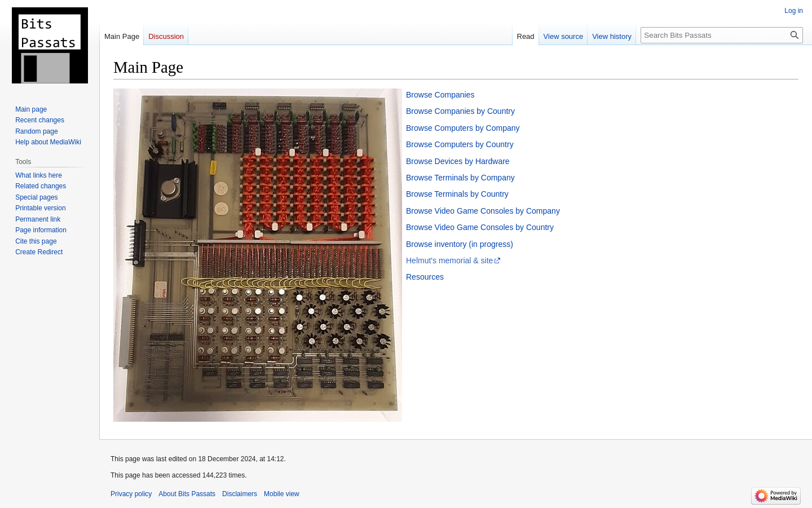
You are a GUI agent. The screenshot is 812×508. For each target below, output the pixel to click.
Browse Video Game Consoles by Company (483, 211)
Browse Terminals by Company (460, 178)
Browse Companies (440, 95)
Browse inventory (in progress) (460, 244)
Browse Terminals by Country (457, 194)
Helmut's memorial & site (449, 260)
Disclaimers (240, 494)
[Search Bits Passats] (722, 35)
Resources (425, 277)
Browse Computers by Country (460, 144)
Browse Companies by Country (460, 111)
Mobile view (282, 494)
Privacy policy (131, 494)
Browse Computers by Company (463, 128)
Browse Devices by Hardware (458, 161)
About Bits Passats (187, 494)
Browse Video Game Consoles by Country (480, 227)
